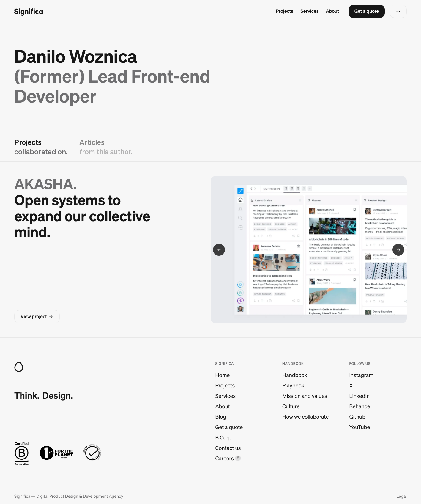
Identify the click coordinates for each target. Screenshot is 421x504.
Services (309, 11)
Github (357, 417)
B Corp (224, 438)
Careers (225, 458)
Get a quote (229, 427)
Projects (284, 11)
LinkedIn (360, 396)
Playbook (293, 386)
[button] (367, 11)
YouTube (360, 427)
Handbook (295, 375)
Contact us (228, 448)
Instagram (361, 375)
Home (223, 375)
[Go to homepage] (29, 11)
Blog (221, 417)
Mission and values (305, 396)
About (332, 11)
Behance (360, 406)
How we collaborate (305, 417)
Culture (291, 406)
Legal (402, 496)
